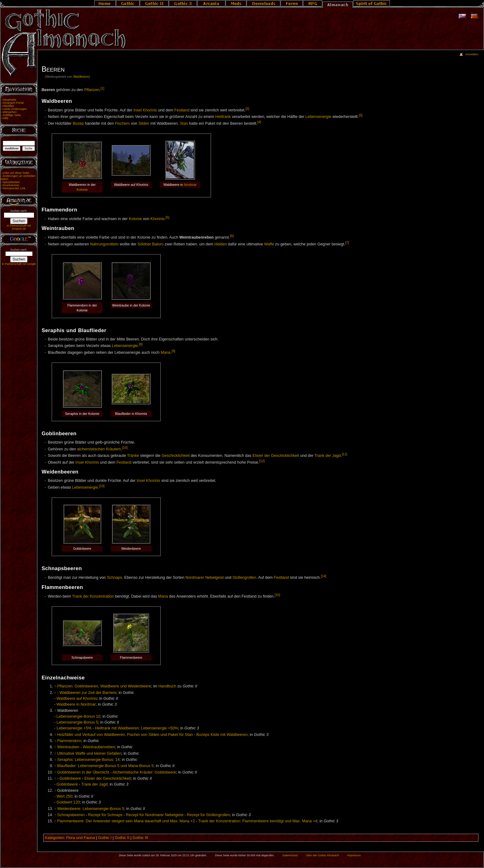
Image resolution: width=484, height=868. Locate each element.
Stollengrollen (244, 578)
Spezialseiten (11, 182)
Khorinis (157, 219)
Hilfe (5, 118)
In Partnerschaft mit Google (19, 264)
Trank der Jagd (328, 456)
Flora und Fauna (80, 838)
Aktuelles (8, 106)
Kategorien (54, 838)
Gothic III (140, 838)
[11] (344, 454)
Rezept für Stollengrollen (209, 815)
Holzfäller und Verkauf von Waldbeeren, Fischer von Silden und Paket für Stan (125, 735)
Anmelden (472, 54)
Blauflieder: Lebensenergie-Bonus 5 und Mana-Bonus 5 (105, 766)
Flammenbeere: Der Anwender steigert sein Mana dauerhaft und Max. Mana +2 (126, 821)
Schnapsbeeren (71, 815)
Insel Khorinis (145, 110)
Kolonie (82, 190)
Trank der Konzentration (93, 596)
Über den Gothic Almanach (323, 855)
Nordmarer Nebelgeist (205, 578)
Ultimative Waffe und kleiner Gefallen (89, 753)
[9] (173, 351)
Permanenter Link (14, 188)
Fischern (122, 123)
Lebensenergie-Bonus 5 (77, 722)
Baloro (158, 244)
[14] (323, 576)
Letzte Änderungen (15, 109)
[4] (259, 122)
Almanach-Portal (13, 103)
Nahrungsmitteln (104, 244)
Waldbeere (81, 77)
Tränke (133, 456)
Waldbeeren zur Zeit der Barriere (88, 693)
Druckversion (11, 185)
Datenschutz (290, 855)
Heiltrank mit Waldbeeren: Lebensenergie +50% (137, 728)
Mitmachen (10, 112)
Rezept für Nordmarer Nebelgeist (155, 815)
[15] (277, 595)
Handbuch (167, 686)
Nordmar (190, 185)
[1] (102, 88)
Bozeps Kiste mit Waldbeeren (222, 735)
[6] (232, 236)
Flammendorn (69, 741)
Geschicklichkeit (175, 456)
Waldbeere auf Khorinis (77, 699)
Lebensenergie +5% (74, 728)
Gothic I (105, 838)
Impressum (354, 855)
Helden (221, 244)
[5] (168, 217)
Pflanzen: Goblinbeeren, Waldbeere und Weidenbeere (104, 686)
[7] (347, 243)
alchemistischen (91, 449)
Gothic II (122, 838)
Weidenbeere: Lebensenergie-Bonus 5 (91, 809)
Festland (182, 110)
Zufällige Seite (12, 115)
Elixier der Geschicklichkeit (276, 456)
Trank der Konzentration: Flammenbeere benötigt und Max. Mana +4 (258, 821)
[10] (125, 448)
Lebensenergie (318, 117)
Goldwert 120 (68, 802)
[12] (262, 461)
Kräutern (113, 449)
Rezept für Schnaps (105, 815)
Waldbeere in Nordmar (76, 704)
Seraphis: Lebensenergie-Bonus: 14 (88, 760)
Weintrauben (68, 747)
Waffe (269, 244)
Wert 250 (64, 796)
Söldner (144, 244)
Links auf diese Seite (16, 173)
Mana (165, 353)
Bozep (78, 123)
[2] (247, 109)
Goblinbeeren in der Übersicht (83, 772)
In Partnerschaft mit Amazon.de (19, 227)
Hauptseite (9, 100)
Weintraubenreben (99, 747)
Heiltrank (223, 117)
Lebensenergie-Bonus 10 (78, 716)
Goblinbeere (70, 778)
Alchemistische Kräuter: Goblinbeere (144, 772)
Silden (144, 123)
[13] (102, 486)
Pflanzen (92, 90)
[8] (141, 344)
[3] (361, 115)
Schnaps (114, 578)
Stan (184, 123)
